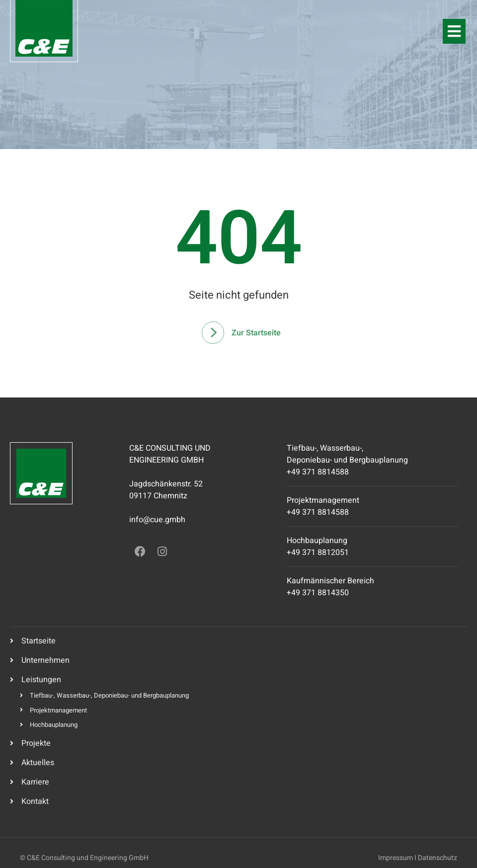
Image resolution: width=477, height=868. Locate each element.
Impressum (396, 858)
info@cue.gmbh (157, 520)
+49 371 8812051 (318, 552)
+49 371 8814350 (318, 593)
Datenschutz (437, 858)
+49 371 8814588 (318, 472)
